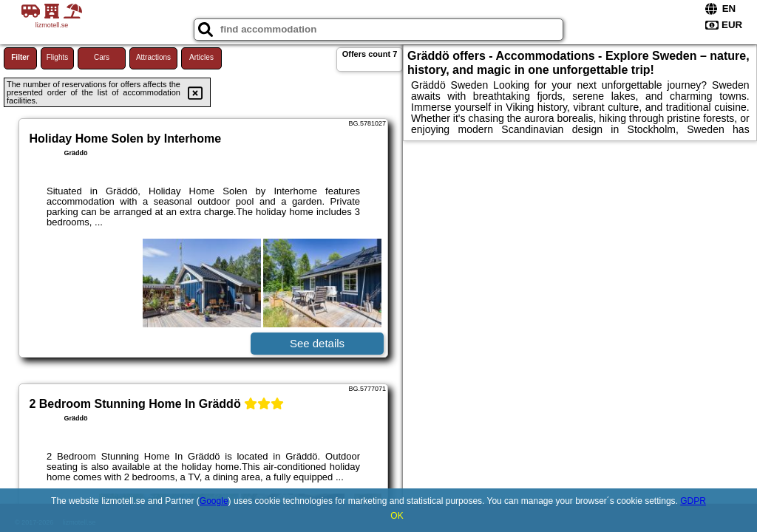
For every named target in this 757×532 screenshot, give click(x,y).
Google (214, 501)
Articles (201, 57)
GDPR (693, 501)
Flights (57, 57)
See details (317, 343)
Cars (102, 57)
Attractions (153, 57)
